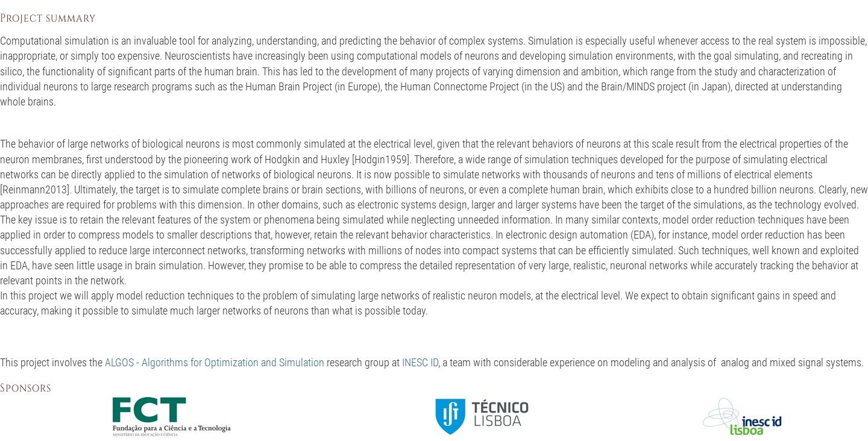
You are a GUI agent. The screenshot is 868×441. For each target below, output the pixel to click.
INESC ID (420, 362)
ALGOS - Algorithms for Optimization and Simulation (215, 362)
